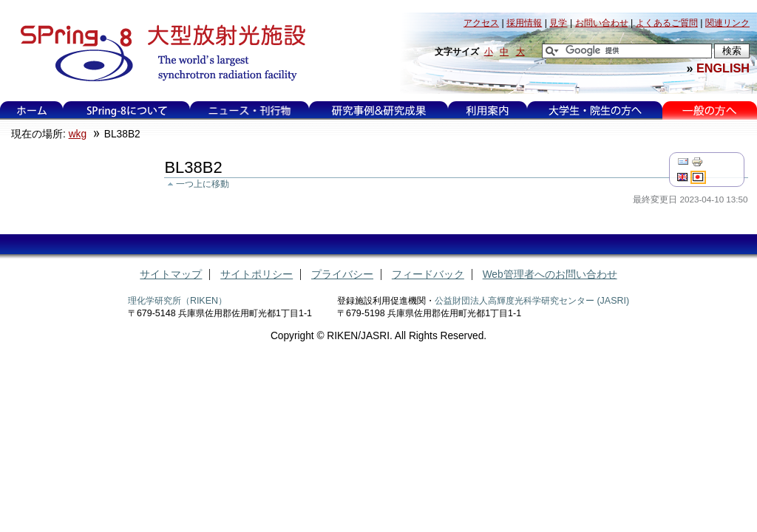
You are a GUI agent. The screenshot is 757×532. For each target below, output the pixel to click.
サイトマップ (171, 274)
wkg (78, 134)
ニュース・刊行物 (250, 110)
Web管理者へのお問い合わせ (550, 274)
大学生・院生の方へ (595, 110)
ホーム (32, 110)
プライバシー (342, 274)
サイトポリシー (257, 274)
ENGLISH (723, 68)
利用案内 (487, 110)
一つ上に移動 (203, 184)
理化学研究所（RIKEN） (177, 301)
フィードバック (428, 274)
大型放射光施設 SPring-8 (158, 53)
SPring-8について (127, 110)
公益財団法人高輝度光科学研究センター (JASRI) (532, 301)
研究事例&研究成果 (378, 110)
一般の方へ (709, 110)
